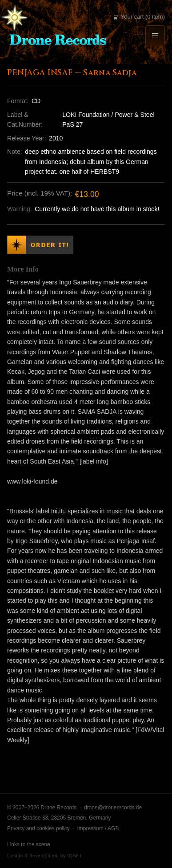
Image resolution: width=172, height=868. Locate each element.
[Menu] (155, 36)
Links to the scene (29, 844)
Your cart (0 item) (139, 17)
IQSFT (75, 856)
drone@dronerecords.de (113, 808)
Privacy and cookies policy (38, 828)
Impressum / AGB (98, 828)
